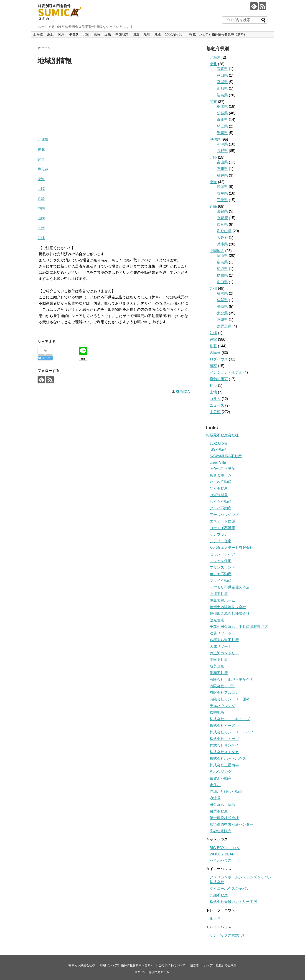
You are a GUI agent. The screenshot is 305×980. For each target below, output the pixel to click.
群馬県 (222, 120)
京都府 (222, 218)
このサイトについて (172, 965)
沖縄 (158, 34)
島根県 (222, 275)
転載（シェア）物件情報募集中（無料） (218, 34)
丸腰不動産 (219, 895)
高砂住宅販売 (221, 831)
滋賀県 (222, 211)
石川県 (222, 169)
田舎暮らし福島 (222, 805)
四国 (136, 34)
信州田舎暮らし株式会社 (230, 614)
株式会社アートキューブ (230, 719)
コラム (215, 399)
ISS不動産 (218, 449)
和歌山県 (224, 231)
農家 (213, 366)
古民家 (215, 353)
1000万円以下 (175, 34)
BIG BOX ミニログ (225, 848)
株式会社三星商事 (224, 765)
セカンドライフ (222, 554)
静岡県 (222, 187)
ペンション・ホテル (226, 372)
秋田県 (222, 75)
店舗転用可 (219, 379)
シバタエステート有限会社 (231, 548)
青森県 (222, 69)
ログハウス (219, 359)
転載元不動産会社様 (82, 965)
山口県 (222, 282)
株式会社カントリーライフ (231, 732)
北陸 (86, 34)
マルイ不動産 (221, 581)
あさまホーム (221, 475)
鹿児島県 (224, 326)
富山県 (222, 162)
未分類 (215, 412)
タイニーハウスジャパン (230, 889)
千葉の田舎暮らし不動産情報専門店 (239, 627)
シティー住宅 (221, 541)
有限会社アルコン (224, 693)
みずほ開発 (219, 495)
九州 (147, 34)
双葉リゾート (221, 633)
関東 (61, 34)
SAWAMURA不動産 (226, 456)
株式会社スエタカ (224, 752)
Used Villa (218, 462)
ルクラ (215, 919)
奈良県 (222, 224)
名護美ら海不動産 (224, 640)
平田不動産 (219, 660)
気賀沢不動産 (221, 778)
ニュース (217, 405)
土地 (213, 392)
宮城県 (222, 82)
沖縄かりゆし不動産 (226, 791)
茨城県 (222, 113)
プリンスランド (222, 567)
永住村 (215, 785)
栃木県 (222, 106)
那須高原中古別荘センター (231, 824)
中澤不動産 (219, 594)
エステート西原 (222, 521)
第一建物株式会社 (224, 818)
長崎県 (222, 306)
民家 (213, 339)
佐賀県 (222, 300)
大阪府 (222, 238)
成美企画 (217, 666)
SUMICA (183, 392)
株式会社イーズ (222, 726)
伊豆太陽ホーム (222, 600)
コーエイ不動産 (222, 528)
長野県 (222, 151)
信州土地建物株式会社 (228, 607)
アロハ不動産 (221, 508)
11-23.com (218, 443)
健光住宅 (217, 620)
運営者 (194, 965)
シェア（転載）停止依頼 (220, 965)
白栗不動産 (219, 811)
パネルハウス (221, 860)
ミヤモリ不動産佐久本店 (230, 587)
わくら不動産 (221, 501)
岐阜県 (222, 193)
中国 (41, 209)
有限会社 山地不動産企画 (231, 679)
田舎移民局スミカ (157, 972)
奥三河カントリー (224, 653)
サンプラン (219, 534)
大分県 (222, 313)
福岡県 (222, 293)
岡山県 (222, 256)
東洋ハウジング (222, 706)
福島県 (222, 95)
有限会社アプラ (222, 686)
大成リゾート (221, 646)
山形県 (222, 89)
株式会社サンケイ (224, 745)
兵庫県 (222, 244)
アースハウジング (224, 515)
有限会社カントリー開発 (230, 699)
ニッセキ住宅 (221, 561)
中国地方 (122, 34)
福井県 (222, 175)
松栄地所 (217, 712)
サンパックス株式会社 (228, 935)
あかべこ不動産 (222, 469)
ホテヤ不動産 (221, 574)
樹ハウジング (221, 772)
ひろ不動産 (219, 488)
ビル (213, 386)
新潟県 (222, 144)
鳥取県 (222, 269)
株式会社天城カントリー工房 (233, 902)
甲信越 (74, 34)
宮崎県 (222, 320)
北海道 (38, 34)
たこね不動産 (221, 482)
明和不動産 (219, 673)
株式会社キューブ (224, 739)
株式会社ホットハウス (228, 759)
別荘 (213, 346)
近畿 (108, 34)
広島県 (222, 262)
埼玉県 (222, 126)
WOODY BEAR (222, 854)
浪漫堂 (215, 798)
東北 (50, 34)
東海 (97, 34)
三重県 (222, 200)
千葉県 (222, 133)
